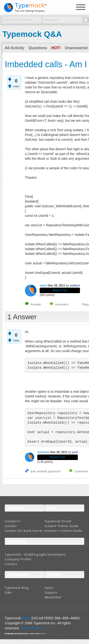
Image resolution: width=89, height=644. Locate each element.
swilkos (75, 286)
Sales (49, 588)
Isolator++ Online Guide (63, 531)
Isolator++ (13, 521)
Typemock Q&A (32, 34)
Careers (11, 564)
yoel (75, 452)
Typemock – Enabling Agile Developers (35, 554)
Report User (60, 290)
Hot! (56, 48)
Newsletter (53, 597)
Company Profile (18, 559)
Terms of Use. (31, 628)
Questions (38, 48)
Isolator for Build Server (24, 531)
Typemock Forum (58, 521)
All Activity (14, 48)
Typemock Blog (17, 588)
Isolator (11, 526)
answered (43, 452)
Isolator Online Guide (62, 526)
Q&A (8, 592)
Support (51, 592)
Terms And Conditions (22, 634)
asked (43, 286)
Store (26, 618)
